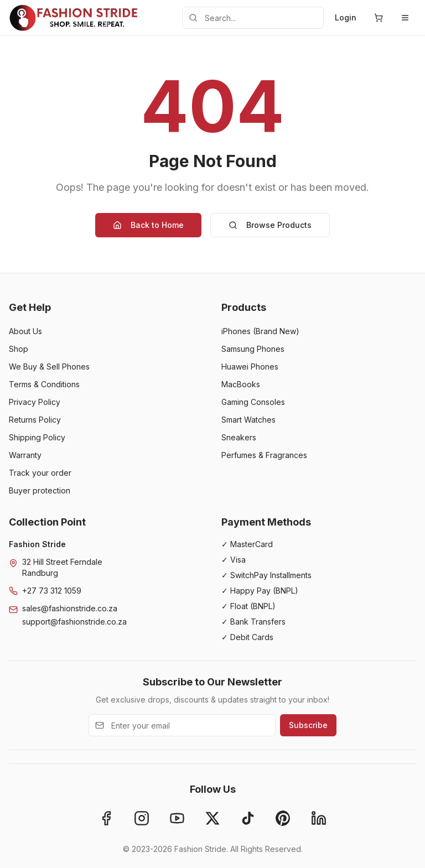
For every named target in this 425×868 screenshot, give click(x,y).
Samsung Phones (253, 349)
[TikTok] (248, 818)
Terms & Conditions (44, 384)
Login (346, 17)
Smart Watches (248, 420)
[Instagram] (142, 818)
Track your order (40, 473)
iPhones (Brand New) (260, 331)
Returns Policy (35, 420)
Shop (19, 349)
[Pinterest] (283, 818)
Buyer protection (40, 490)
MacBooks (241, 384)
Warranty (25, 455)
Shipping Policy (37, 437)
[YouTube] (177, 818)
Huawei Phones (250, 367)
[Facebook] (106, 818)
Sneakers (239, 437)
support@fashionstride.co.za (74, 622)
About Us (25, 331)
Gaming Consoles (253, 402)
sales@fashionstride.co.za (70, 608)
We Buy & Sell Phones (49, 367)
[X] (212, 818)
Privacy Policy (35, 402)
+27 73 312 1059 (52, 591)
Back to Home (148, 225)
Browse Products (270, 225)
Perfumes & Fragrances (264, 455)
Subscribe (308, 725)
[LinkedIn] (319, 818)
